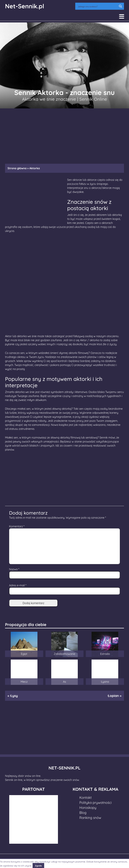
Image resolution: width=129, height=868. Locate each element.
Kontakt (86, 798)
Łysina (105, 682)
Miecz (24, 682)
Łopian (113, 696)
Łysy (14, 696)
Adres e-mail (18, 585)
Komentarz (17, 526)
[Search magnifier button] (120, 6)
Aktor (83, 340)
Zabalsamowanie (64, 654)
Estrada (105, 654)
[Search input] (97, 6)
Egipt (24, 654)
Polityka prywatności (96, 803)
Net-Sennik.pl (25, 6)
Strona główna (17, 168)
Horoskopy (88, 808)
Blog (83, 813)
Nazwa (14, 569)
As (64, 682)
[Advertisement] (64, 134)
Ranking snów (90, 818)
